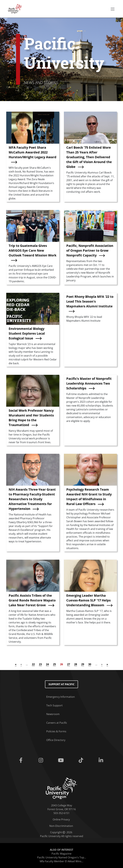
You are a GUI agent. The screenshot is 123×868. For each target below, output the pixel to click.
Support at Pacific (61, 684)
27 (69, 664)
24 (47, 664)
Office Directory (56, 740)
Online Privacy (61, 819)
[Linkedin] (102, 760)
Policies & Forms (56, 731)
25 (54, 664)
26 (61, 664)
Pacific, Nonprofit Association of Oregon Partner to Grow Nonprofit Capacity (90, 250)
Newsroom (53, 714)
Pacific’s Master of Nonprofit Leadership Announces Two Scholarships (89, 383)
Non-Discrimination (61, 826)
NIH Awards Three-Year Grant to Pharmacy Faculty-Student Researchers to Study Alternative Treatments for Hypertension (32, 499)
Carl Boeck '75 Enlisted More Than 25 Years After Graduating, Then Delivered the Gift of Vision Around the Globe (89, 157)
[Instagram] (41, 760)
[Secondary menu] (113, 9)
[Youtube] (61, 760)
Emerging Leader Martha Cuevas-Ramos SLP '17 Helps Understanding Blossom (88, 600)
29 (83, 664)
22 (33, 664)
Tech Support (54, 705)
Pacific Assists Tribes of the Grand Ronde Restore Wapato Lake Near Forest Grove (32, 600)
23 (40, 664)
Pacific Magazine (61, 854)
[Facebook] (21, 760)
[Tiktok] (82, 760)
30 (90, 664)
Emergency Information (61, 697)
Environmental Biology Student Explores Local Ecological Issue (27, 333)
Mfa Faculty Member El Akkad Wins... (61, 861)
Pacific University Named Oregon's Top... (62, 857)
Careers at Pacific (57, 723)
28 (76, 664)
